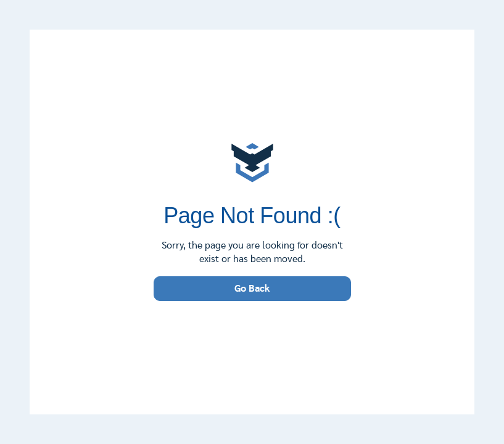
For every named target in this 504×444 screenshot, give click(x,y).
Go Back (252, 289)
